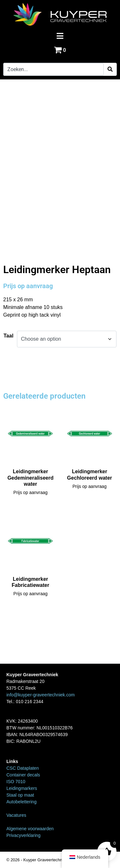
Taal (8, 336)
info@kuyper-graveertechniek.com (40, 695)
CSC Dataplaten (23, 768)
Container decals (23, 775)
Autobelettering (21, 802)
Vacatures (16, 815)
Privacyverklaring (24, 835)
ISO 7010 (16, 782)
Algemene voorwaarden (30, 829)
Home (9, 243)
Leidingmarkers (22, 788)
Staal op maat (20, 795)
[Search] (110, 69)
